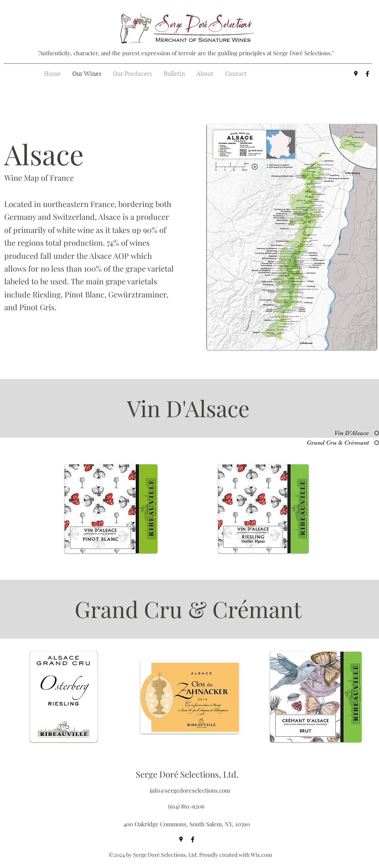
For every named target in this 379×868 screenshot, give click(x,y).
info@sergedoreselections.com (190, 790)
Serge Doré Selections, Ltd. (187, 774)
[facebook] (367, 74)
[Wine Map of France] (44, 178)
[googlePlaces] (356, 74)
